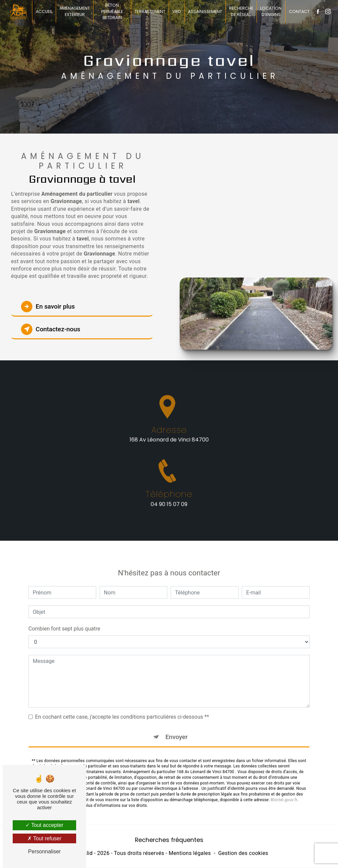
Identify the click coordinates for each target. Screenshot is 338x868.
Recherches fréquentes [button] (169, 840)
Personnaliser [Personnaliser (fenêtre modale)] (44, 851)
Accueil (44, 12)
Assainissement (205, 12)
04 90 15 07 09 (169, 511)
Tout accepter (44, 825)
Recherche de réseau (241, 11)
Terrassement (150, 12)
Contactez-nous (51, 329)
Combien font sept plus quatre (64, 622)
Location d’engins (271, 11)
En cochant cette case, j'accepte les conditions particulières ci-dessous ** (122, 710)
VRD (177, 12)
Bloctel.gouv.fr (284, 793)
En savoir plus (49, 307)
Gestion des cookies (243, 853)
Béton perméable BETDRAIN (112, 12)
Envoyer (177, 730)
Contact (299, 12)
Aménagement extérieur (75, 11)
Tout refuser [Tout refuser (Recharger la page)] (44, 838)
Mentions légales (190, 853)
